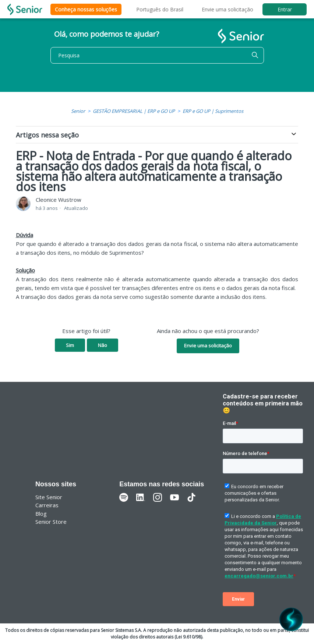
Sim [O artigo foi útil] (70, 345)
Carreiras (47, 505)
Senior (78, 111)
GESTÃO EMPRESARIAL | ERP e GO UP (134, 111)
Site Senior (49, 497)
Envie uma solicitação (227, 9)
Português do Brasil (160, 9)
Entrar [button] (285, 9)
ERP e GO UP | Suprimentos (213, 111)
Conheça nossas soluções (86, 9)
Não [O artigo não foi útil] (103, 345)
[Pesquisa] (157, 55)
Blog (41, 514)
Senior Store (51, 522)
